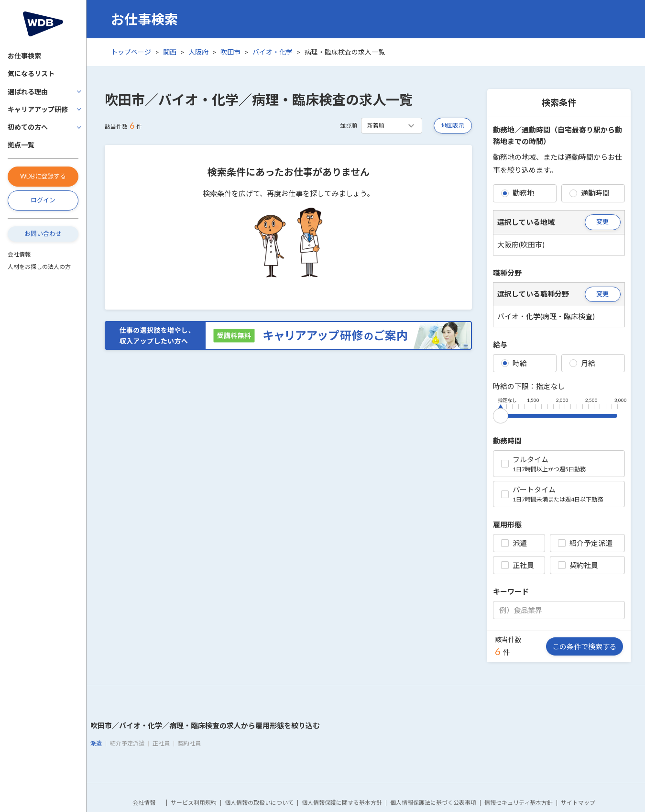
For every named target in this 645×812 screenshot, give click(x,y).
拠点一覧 (21, 145)
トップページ (131, 52)
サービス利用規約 (194, 803)
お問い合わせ (43, 234)
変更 (602, 222)
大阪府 (198, 52)
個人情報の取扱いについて (259, 803)
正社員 (518, 565)
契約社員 (578, 565)
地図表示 (453, 126)
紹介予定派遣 (585, 543)
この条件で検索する (585, 646)
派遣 (514, 543)
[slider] (501, 414)
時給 (514, 363)
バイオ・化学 (273, 52)
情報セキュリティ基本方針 (519, 803)
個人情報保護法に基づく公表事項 (433, 803)
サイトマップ (578, 803)
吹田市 (230, 52)
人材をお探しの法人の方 (39, 267)
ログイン (43, 200)
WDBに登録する (43, 176)
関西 (170, 52)
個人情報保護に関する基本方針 (342, 803)
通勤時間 (590, 193)
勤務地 (518, 193)
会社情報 (19, 254)
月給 (582, 363)
